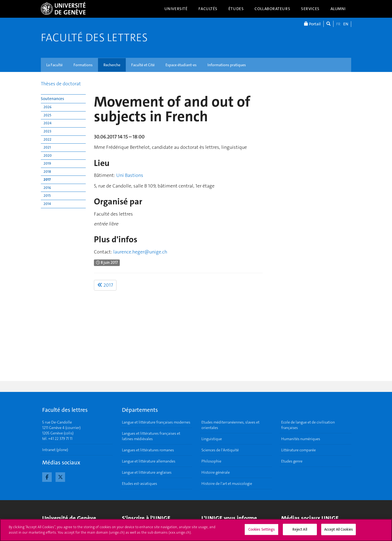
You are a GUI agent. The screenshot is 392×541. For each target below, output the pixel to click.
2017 (47, 179)
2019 (47, 163)
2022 (48, 139)
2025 (47, 115)
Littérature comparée (298, 450)
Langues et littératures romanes (148, 450)
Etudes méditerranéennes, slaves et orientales (230, 425)
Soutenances (52, 99)
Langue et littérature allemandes (149, 461)
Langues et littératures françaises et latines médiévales (151, 436)
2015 (47, 196)
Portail (312, 24)
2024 (48, 123)
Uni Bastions (130, 175)
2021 (47, 147)
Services (310, 9)
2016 (47, 188)
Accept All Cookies (339, 532)
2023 (47, 131)
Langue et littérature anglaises (147, 472)
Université (176, 9)
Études (236, 9)
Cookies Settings (261, 532)
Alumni (338, 9)
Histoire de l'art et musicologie (227, 483)
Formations (83, 65)
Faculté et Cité (143, 65)
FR (338, 24)
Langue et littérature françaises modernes (156, 422)
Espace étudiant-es (181, 65)
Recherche (112, 65)
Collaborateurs (272, 9)
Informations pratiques (227, 65)
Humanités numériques (301, 439)
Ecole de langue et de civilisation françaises (308, 425)
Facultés (208, 9)
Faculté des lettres (94, 38)
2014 (47, 204)
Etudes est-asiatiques (140, 483)
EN (346, 24)
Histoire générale (216, 472)
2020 (48, 155)
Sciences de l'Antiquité (220, 450)
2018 (47, 172)
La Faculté (54, 65)
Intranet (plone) (55, 450)
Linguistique (212, 439)
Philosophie (211, 461)
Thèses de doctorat (61, 84)
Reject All (300, 532)
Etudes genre (292, 461)
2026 (48, 107)
